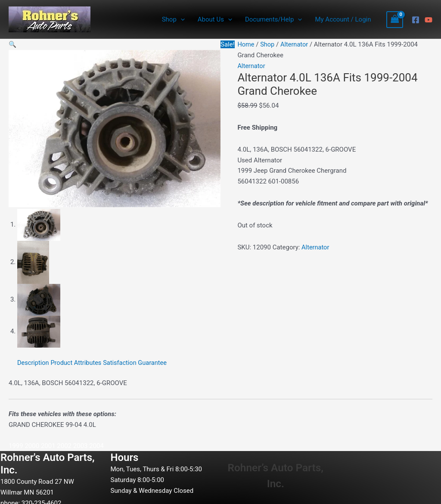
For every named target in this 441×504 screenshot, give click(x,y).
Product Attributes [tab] (78, 361)
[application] (181, 19)
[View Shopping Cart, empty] (395, 20)
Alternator (295, 44)
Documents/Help (273, 19)
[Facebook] (416, 20)
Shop (173, 19)
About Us (215, 19)
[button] (13, 44)
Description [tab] (34, 361)
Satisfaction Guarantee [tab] (138, 361)
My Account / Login (343, 19)
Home (246, 44)
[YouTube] (429, 20)
